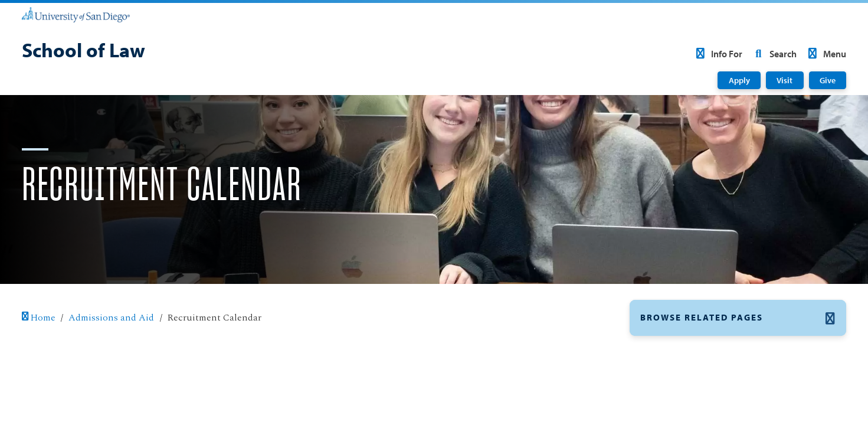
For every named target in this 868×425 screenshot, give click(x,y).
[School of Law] (83, 51)
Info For (717, 54)
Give (828, 80)
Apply (739, 80)
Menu (825, 54)
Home (39, 318)
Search (774, 54)
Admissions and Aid (111, 318)
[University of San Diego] (76, 14)
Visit (785, 80)
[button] (738, 318)
